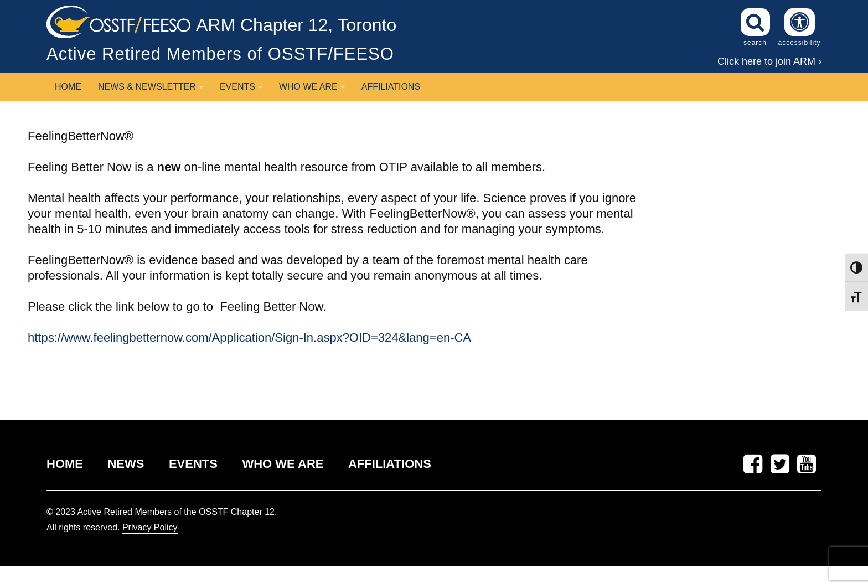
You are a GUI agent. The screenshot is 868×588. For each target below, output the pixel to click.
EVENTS (193, 464)
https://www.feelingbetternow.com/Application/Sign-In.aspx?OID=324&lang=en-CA (249, 337)
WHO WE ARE (283, 464)
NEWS (126, 464)
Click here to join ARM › (769, 61)
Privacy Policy (150, 527)
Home (68, 87)
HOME (65, 464)
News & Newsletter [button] (151, 87)
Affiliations (391, 87)
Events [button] (241, 87)
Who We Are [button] (312, 87)
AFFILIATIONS (390, 464)
